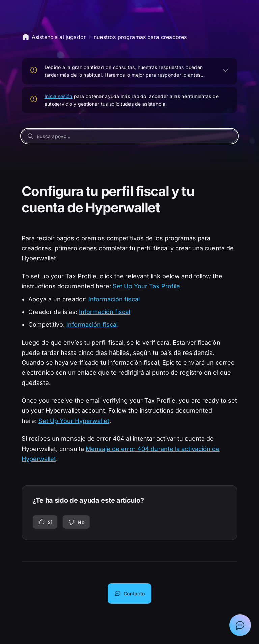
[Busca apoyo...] (130, 136)
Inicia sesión (59, 96)
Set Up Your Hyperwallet (74, 421)
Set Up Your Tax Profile (146, 286)
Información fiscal (114, 299)
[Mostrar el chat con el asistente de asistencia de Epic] (240, 625)
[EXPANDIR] (225, 70)
